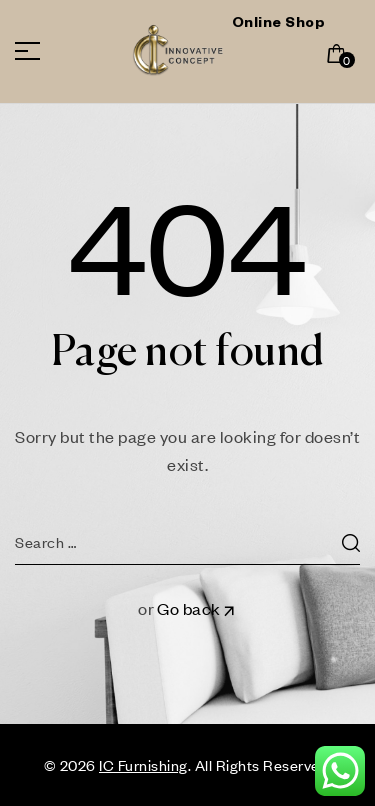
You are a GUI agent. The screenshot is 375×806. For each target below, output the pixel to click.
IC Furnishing (143, 765)
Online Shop (279, 25)
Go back (197, 608)
